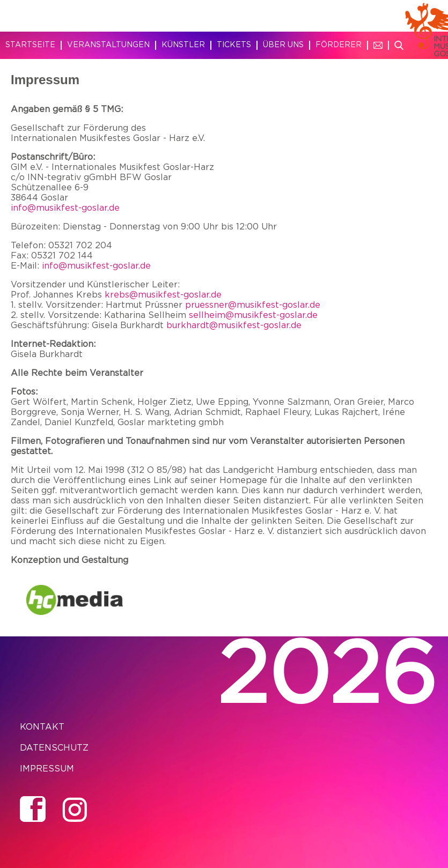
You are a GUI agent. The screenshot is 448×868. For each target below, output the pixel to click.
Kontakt (42, 727)
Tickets (234, 45)
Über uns (283, 45)
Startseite (30, 45)
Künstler (183, 45)
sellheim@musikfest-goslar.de (253, 315)
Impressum (47, 769)
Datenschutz (54, 748)
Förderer (339, 45)
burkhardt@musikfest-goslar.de (234, 325)
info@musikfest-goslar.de (65, 208)
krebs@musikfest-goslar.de (163, 295)
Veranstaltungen (108, 45)
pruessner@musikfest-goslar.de (253, 305)
